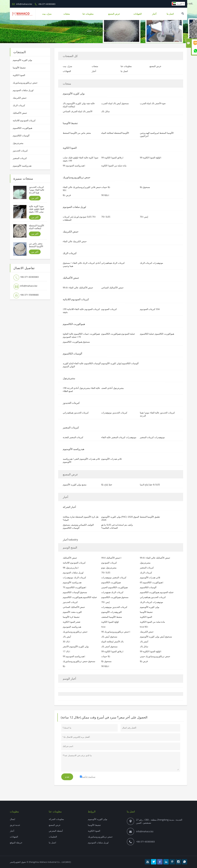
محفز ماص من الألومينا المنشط (36, 245)
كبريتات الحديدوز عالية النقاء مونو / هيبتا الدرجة (37, 190)
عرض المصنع (114, 14)
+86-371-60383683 (47, 4)
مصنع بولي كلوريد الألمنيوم (75, 485)
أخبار (154, 14)
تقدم (67, 777)
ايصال (12, 819)
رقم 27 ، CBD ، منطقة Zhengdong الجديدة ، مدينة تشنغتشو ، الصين (159, 821)
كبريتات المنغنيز (20, 158)
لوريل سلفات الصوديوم (23, 90)
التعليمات (53, 837)
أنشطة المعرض (56, 831)
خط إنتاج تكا (107, 485)
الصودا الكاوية (19, 75)
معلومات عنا (88, 14)
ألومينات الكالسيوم (21, 135)
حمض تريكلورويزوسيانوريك (25, 83)
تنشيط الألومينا (19, 68)
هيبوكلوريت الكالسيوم (22, 128)
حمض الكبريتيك (20, 98)
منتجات (67, 14)
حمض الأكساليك (20, 113)
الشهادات (138, 14)
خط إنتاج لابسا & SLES (150, 485)
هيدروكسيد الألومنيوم (22, 166)
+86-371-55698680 (29, 295)
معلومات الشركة (56, 819)
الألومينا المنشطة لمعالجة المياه (36, 227)
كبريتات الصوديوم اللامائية (24, 120)
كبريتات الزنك (19, 105)
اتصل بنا (170, 14)
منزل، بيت (47, 14)
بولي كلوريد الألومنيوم (22, 60)
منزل (89, 30)
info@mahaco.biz (24, 4)
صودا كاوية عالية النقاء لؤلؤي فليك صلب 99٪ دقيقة (36, 209)
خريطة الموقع (16, 843)
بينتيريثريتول (18, 143)
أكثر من (35, 198)
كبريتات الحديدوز (20, 151)
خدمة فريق (15, 825)
